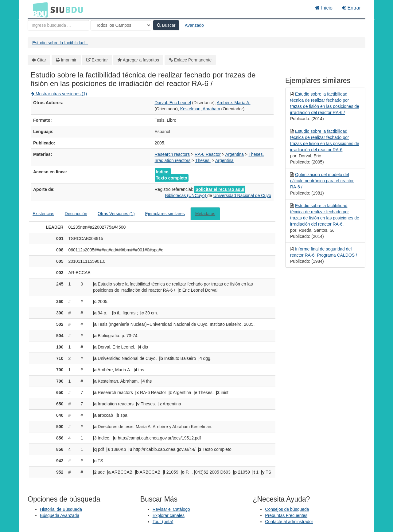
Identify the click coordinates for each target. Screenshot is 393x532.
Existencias (43, 214)
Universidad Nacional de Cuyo (242, 195)
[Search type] (121, 25)
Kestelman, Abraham (200, 109)
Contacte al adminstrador (289, 522)
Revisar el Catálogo (171, 509)
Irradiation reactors (173, 160)
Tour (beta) (163, 522)
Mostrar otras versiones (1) (59, 94)
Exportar (100, 60)
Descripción (76, 214)
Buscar (166, 25)
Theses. (256, 154)
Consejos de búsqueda (287, 509)
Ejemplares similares (165, 214)
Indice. (163, 172)
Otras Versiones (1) (116, 214)
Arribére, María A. (234, 103)
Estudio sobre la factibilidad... (60, 43)
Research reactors (172, 154)
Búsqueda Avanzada (60, 515)
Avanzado (194, 25)
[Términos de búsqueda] (58, 25)
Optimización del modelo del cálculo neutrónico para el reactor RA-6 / (322, 181)
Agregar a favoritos (141, 60)
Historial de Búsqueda (61, 509)
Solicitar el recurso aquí (220, 189)
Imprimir (69, 60)
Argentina (235, 154)
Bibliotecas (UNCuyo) (186, 195)
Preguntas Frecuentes (286, 515)
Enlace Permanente (193, 60)
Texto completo (172, 178)
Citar (42, 60)
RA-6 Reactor (208, 154)
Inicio (324, 8)
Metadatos (205, 214)
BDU (39, 10)
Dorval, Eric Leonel (173, 103)
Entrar (351, 8)
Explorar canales (169, 515)
